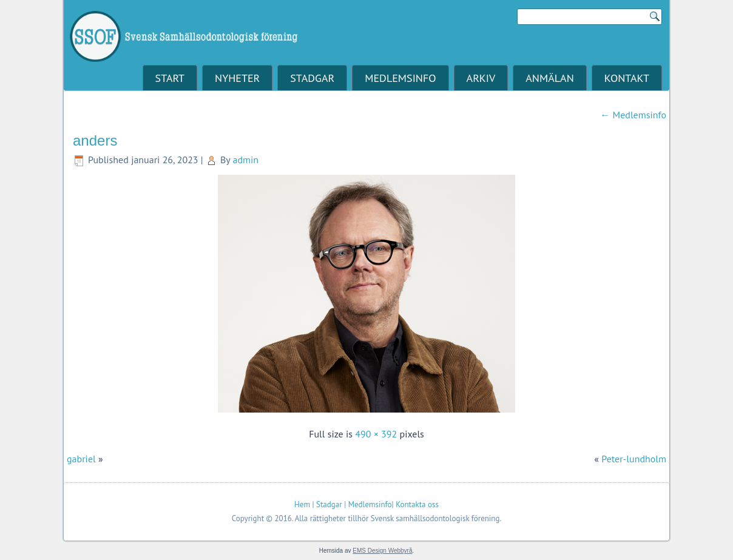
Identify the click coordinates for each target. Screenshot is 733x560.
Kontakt (627, 78)
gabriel (81, 459)
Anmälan (549, 78)
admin (245, 160)
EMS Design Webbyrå (382, 551)
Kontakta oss (417, 504)
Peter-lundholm (634, 459)
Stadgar (312, 78)
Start (170, 78)
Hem (302, 504)
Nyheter (237, 78)
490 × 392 (376, 434)
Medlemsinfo (400, 78)
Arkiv (481, 78)
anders (95, 140)
